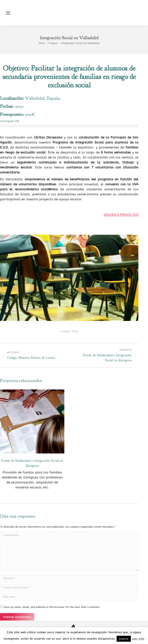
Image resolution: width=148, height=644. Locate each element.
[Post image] (32, 421)
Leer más (138, 639)
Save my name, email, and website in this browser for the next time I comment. (52, 607)
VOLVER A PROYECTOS (121, 215)
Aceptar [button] (124, 639)
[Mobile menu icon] (8, 13)
